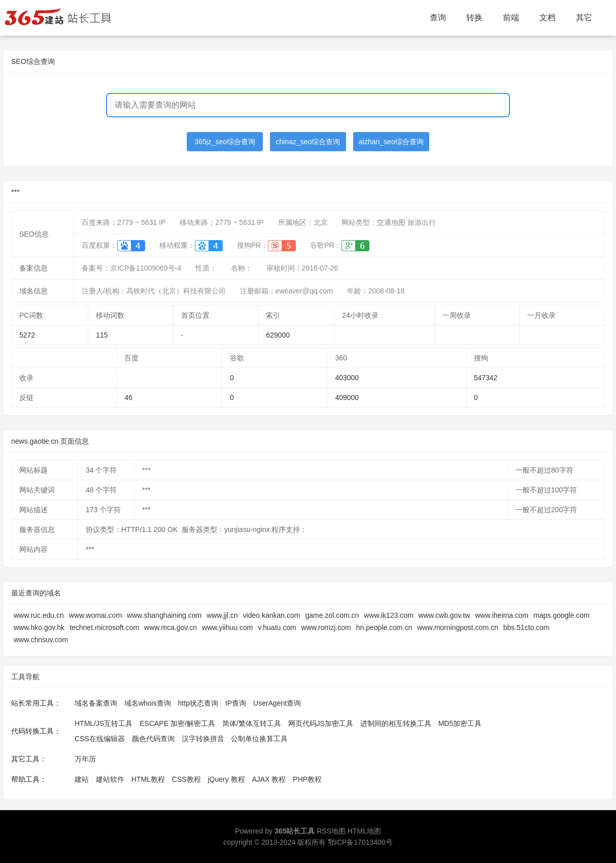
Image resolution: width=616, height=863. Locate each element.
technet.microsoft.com (104, 627)
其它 (584, 18)
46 (128, 397)
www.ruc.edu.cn (39, 615)
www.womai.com (95, 615)
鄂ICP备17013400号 (360, 842)
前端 (511, 18)
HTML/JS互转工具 (104, 723)
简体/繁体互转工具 (252, 723)
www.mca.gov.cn (170, 627)
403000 (347, 378)
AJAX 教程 (269, 779)
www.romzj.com (326, 627)
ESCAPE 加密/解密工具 (177, 723)
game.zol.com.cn (332, 615)
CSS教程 (186, 779)
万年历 (85, 759)
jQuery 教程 (226, 779)
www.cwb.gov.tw (444, 615)
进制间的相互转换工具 (396, 723)
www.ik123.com (388, 615)
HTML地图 (364, 831)
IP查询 (236, 703)
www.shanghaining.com (164, 615)
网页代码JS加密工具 (321, 723)
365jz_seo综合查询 (225, 142)
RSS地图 (331, 831)
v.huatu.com (277, 627)
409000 (347, 397)
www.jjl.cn (222, 615)
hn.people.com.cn (384, 627)
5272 (27, 335)
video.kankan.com (272, 615)
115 (102, 335)
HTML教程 (148, 779)
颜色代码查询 (153, 739)
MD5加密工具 (460, 723)
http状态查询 (198, 703)
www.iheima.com (502, 615)
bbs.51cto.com (526, 627)
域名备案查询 (96, 703)
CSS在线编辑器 (100, 739)
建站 (82, 779)
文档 (547, 18)
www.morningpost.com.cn (458, 627)
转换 (474, 18)
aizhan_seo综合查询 (391, 142)
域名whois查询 (148, 703)
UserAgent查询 (277, 703)
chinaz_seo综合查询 (308, 142)
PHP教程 (307, 779)
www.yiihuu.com (227, 627)
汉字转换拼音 (203, 739)
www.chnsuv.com (41, 640)
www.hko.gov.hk (39, 627)
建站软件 (110, 779)
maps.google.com (561, 615)
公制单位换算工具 (259, 739)
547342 (486, 378)
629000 (278, 335)
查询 (438, 18)
